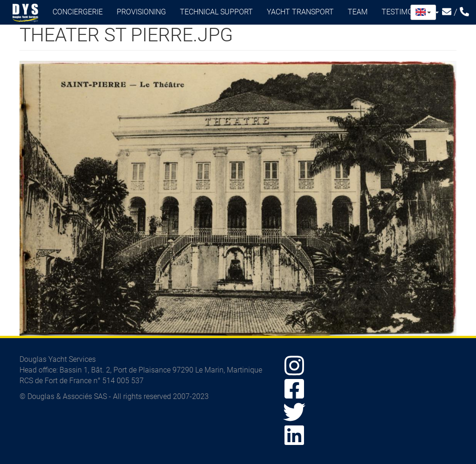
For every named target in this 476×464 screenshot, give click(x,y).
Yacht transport (300, 12)
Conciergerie (78, 12)
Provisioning (141, 12)
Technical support (216, 12)
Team (358, 12)
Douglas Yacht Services (26, 13)
